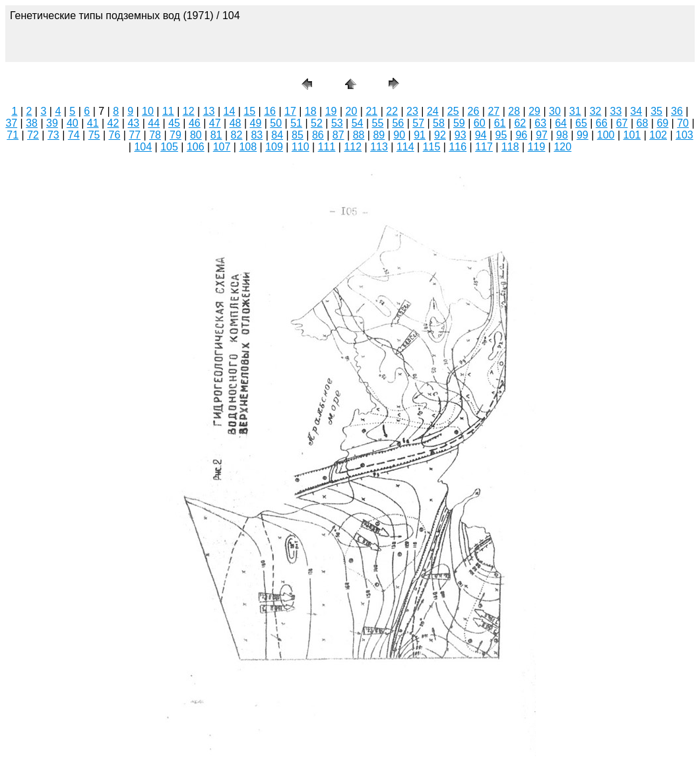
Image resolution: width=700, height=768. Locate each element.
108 (248, 147)
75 (94, 135)
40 (73, 123)
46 (195, 123)
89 (379, 135)
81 (216, 135)
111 (327, 147)
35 (656, 111)
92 (440, 135)
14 (229, 111)
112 (353, 147)
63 (540, 123)
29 (534, 111)
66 (602, 123)
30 (555, 111)
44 (154, 123)
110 (301, 147)
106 (196, 147)
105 (169, 147)
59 (459, 123)
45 (174, 123)
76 (115, 135)
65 (581, 123)
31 (575, 111)
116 (458, 147)
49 (256, 123)
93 (461, 135)
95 (501, 135)
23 (412, 111)
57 (418, 123)
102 (658, 135)
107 (222, 147)
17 (290, 111)
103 (684, 135)
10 (148, 111)
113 (379, 147)
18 (311, 111)
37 (11, 123)
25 (453, 111)
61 (500, 123)
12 (189, 111)
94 (481, 135)
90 (399, 135)
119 (537, 147)
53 (337, 123)
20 (352, 111)
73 (53, 135)
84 (277, 135)
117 (484, 147)
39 (52, 123)
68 (643, 123)
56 (398, 123)
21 (371, 111)
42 (113, 123)
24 (433, 111)
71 (13, 135)
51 (296, 123)
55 (378, 123)
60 (480, 123)
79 (175, 135)
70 (683, 123)
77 (135, 135)
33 (616, 111)
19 (331, 111)
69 (662, 123)
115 (432, 147)
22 (392, 111)
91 (420, 135)
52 (317, 123)
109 (274, 147)
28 (514, 111)
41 (93, 123)
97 (542, 135)
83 (257, 135)
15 (249, 111)
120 (562, 147)
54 (358, 123)
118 (510, 147)
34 (636, 111)
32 (596, 111)
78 (155, 135)
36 (677, 111)
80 (196, 135)
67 (622, 123)
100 (606, 135)
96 (521, 135)
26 (474, 111)
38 (32, 123)
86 (318, 135)
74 (74, 135)
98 (562, 135)
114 (405, 147)
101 (632, 135)
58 (439, 123)
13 (209, 111)
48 (236, 123)
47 (215, 123)
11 (168, 111)
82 (237, 135)
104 (143, 147)
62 (520, 123)
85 (298, 135)
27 (493, 111)
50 (276, 123)
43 (133, 123)
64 (561, 123)
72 (33, 135)
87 (338, 135)
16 (270, 111)
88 (359, 135)
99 (583, 135)
